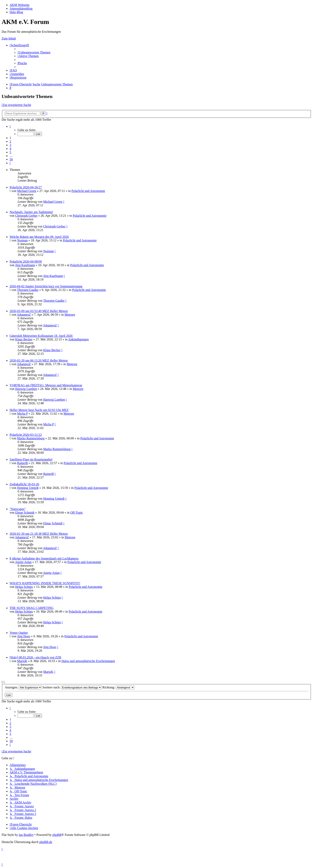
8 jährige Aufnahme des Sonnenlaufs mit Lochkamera (44, 558)
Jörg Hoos (24, 636)
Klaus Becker (24, 339)
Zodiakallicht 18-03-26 (24, 484)
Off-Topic (77, 513)
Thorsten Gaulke (28, 290)
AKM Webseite (19, 5)
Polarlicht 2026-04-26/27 (26, 187)
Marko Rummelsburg (31, 438)
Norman (22, 240)
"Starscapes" (18, 509)
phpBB (57, 835)
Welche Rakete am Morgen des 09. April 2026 (39, 237)
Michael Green (27, 191)
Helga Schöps (24, 587)
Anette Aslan (23, 562)
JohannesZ (24, 315)
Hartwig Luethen (26, 389)
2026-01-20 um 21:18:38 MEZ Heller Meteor (39, 534)
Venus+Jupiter (19, 633)
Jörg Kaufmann (25, 265)
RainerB (22, 463)
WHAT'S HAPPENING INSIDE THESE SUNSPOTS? (45, 583)
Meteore (70, 315)
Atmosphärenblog (21, 8)
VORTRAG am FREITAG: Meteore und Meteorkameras (46, 385)
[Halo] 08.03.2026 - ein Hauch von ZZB (35, 657)
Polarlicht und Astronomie (88, 191)
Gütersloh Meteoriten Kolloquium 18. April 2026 (41, 336)
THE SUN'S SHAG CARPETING (32, 608)
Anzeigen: (23, 687)
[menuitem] (34, 52)
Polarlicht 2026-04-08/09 (26, 261)
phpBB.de (46, 842)
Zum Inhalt (9, 38)
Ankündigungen (78, 339)
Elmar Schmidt (25, 513)
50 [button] (11, 159)
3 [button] (10, 145)
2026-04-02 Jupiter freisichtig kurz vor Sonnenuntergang (46, 286)
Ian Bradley (26, 835)
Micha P (22, 414)
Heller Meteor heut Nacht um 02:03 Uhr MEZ (39, 410)
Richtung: (118, 687)
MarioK (22, 661)
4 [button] (10, 149)
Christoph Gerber (26, 216)
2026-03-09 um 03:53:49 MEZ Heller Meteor (39, 311)
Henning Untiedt (28, 488)
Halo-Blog (16, 12)
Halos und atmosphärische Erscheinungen (88, 661)
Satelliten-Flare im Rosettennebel (31, 459)
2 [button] (10, 141)
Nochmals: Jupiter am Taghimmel (31, 212)
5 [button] (10, 152)
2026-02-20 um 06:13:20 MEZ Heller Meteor (39, 360)
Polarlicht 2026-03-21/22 (26, 435)
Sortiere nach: (72, 687)
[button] (10, 126)
